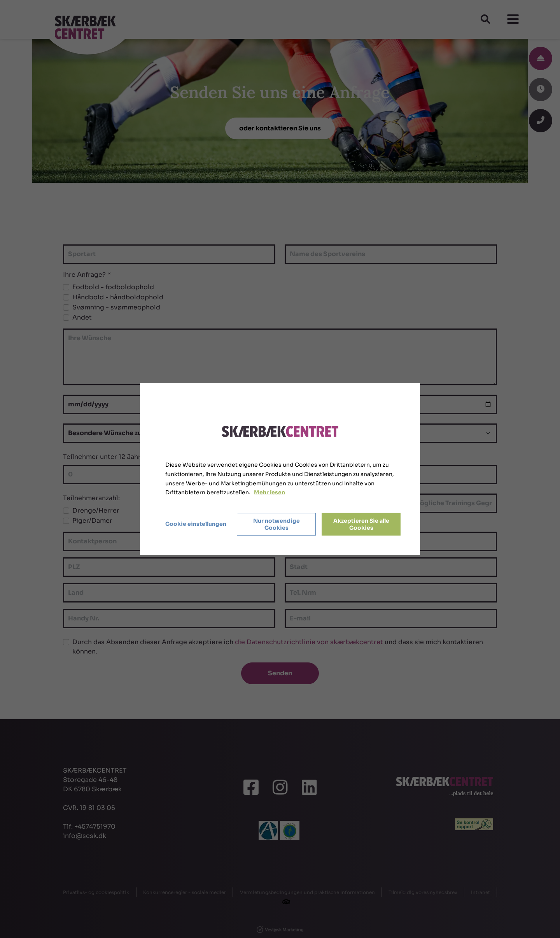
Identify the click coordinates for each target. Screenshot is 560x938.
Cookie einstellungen (196, 524)
